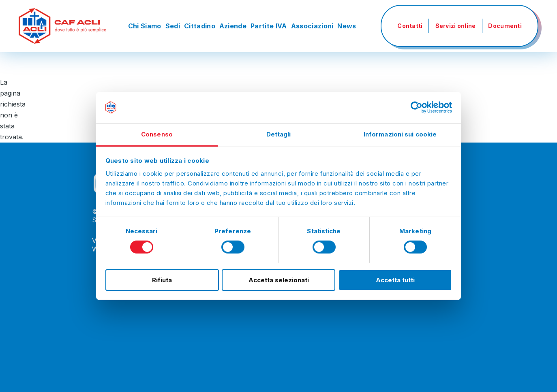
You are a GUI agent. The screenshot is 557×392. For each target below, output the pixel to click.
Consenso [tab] (157, 134)
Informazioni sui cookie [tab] (400, 134)
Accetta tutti (395, 280)
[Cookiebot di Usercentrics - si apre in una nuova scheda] (417, 107)
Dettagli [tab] (279, 134)
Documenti (505, 26)
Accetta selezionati (279, 280)
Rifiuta (162, 280)
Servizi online (456, 26)
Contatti (410, 26)
